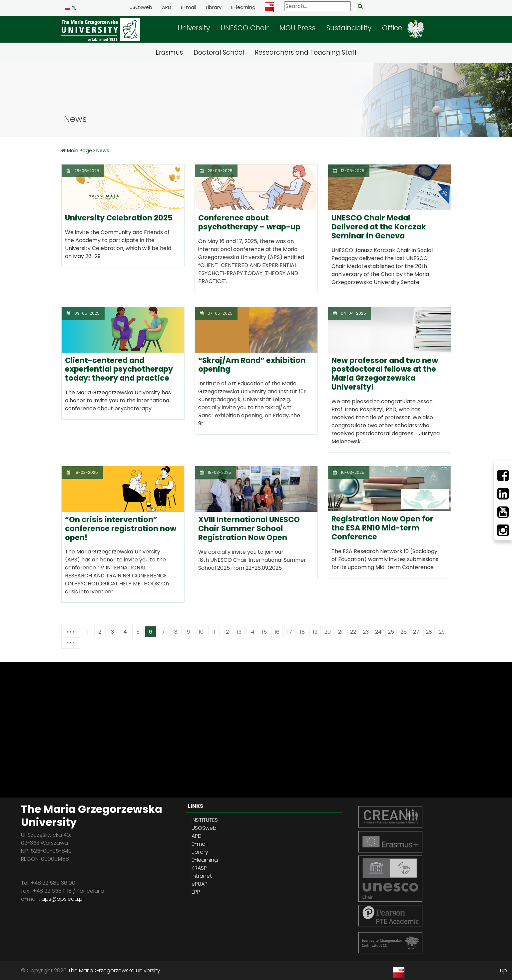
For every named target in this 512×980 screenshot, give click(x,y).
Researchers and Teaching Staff (306, 52)
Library (214, 7)
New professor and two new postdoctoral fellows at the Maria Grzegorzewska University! (385, 374)
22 (353, 632)
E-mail (189, 7)
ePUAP (200, 884)
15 (264, 632)
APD (167, 7)
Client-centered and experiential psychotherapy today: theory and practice (119, 369)
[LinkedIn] (503, 494)
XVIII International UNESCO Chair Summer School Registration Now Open (249, 528)
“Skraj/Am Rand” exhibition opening (252, 365)
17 (290, 632)
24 (378, 632)
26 (404, 632)
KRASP (199, 868)
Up (504, 971)
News (103, 151)
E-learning (243, 7)
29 (442, 632)
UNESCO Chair (245, 28)
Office (392, 28)
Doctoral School (219, 52)
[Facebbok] (503, 476)
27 (416, 632)
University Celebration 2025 (119, 218)
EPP (196, 892)
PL (71, 8)
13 (239, 632)
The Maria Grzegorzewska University (114, 971)
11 (214, 632)
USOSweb (141, 7)
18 (302, 632)
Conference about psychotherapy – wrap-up (249, 222)
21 (340, 632)
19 (315, 632)
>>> (71, 643)
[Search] (317, 6)
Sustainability (349, 28)
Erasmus (169, 52)
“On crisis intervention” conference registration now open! (121, 528)
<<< (71, 632)
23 (366, 632)
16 (277, 632)
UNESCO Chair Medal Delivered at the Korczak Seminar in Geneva (379, 227)
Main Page (80, 151)
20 (328, 632)
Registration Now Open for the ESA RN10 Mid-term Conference (382, 528)
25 (391, 632)
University (194, 28)
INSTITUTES (205, 820)
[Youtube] (503, 512)
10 (201, 632)
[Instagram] (503, 530)
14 (252, 632)
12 (227, 632)
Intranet (202, 876)
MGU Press (297, 28)
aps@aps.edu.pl (62, 899)
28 (429, 632)
